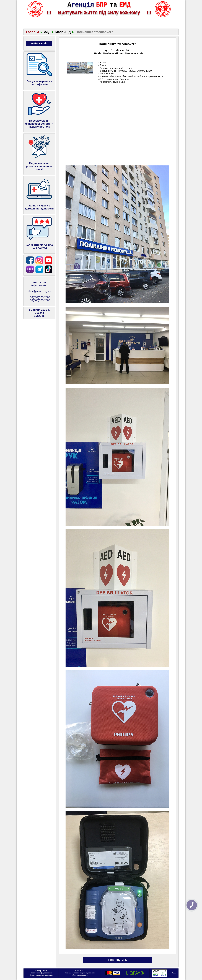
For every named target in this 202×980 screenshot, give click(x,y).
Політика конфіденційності (41, 973)
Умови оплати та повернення (41, 975)
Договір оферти (41, 971)
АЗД (47, 32)
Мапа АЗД (63, 32)
